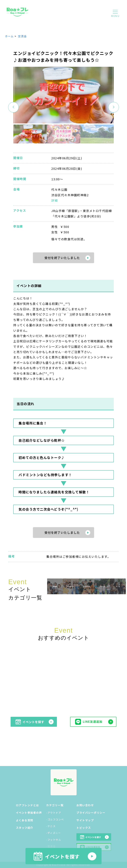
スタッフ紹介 (25, 828)
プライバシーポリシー (91, 813)
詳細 (54, 200)
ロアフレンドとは (27, 805)
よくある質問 (25, 820)
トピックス (84, 828)
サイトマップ (85, 820)
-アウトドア (54, 813)
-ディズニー (53, 833)
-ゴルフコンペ (55, 819)
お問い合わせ (85, 805)
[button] (114, 107)
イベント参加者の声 (29, 813)
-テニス (51, 826)
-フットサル (54, 840)
